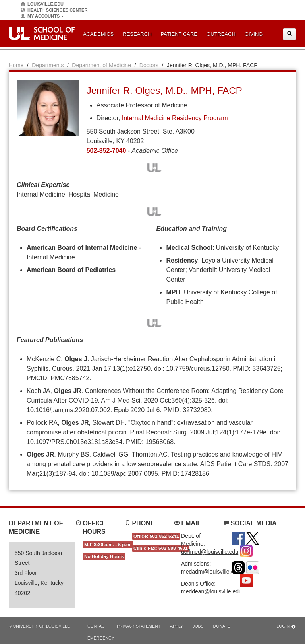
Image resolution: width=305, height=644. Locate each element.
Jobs (198, 626)
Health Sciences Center (54, 10)
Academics (98, 34)
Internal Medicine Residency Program (175, 118)
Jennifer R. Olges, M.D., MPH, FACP (164, 90)
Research (137, 34)
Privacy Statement (139, 626)
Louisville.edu (42, 4)
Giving (254, 34)
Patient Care (179, 34)
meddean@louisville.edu (211, 591)
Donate (222, 626)
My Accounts (42, 16)
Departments (48, 65)
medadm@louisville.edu (211, 572)
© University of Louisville (39, 626)
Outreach (221, 34)
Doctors (149, 65)
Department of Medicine (101, 65)
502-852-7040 (106, 151)
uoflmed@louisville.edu (210, 552)
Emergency (101, 638)
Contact (97, 626)
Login (286, 627)
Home (16, 65)
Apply (177, 626)
